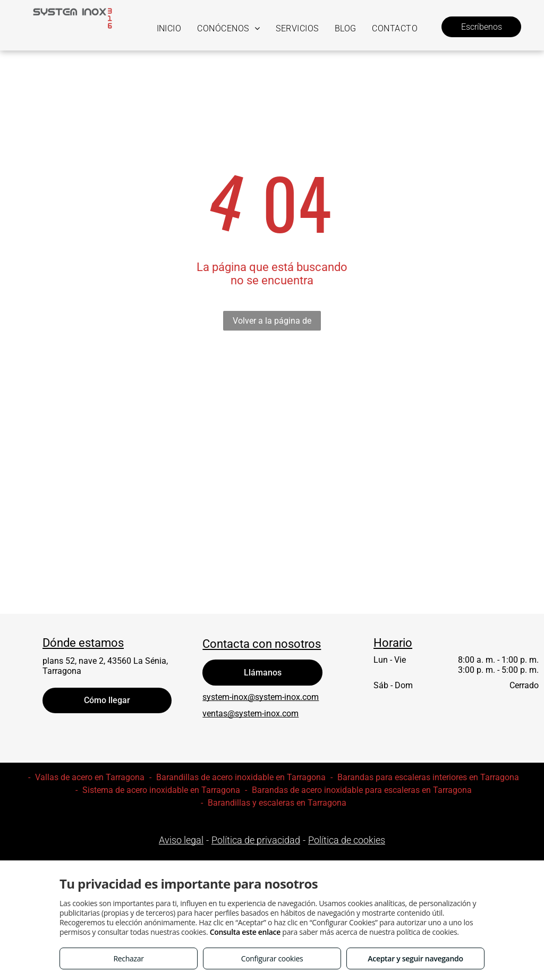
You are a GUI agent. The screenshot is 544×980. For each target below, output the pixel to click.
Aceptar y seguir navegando (415, 958)
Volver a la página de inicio (272, 323)
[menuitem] (169, 28)
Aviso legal (181, 840)
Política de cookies (347, 840)
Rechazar (128, 958)
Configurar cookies (272, 958)
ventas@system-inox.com (250, 713)
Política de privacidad (256, 840)
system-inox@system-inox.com (261, 697)
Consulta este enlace (245, 932)
